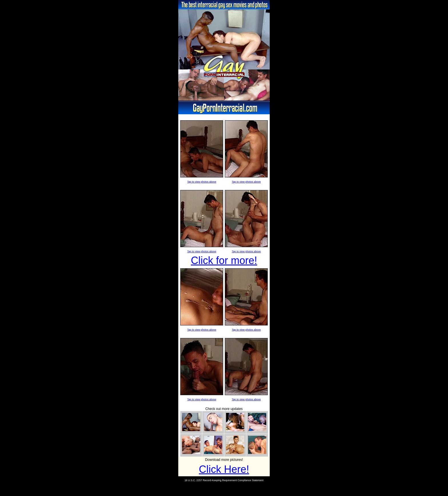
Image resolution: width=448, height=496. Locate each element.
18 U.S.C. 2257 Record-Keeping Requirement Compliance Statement (224, 480)
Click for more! (224, 260)
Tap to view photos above (202, 182)
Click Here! (224, 469)
